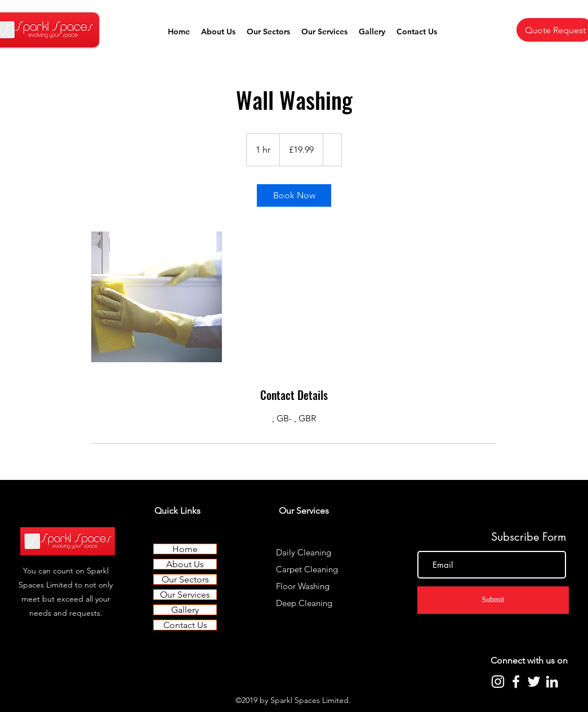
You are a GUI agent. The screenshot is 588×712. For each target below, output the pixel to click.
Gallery (185, 610)
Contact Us (185, 625)
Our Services (185, 595)
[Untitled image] (157, 297)
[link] (294, 195)
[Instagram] (498, 682)
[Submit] (493, 600)
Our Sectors (185, 579)
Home (185, 549)
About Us (185, 564)
